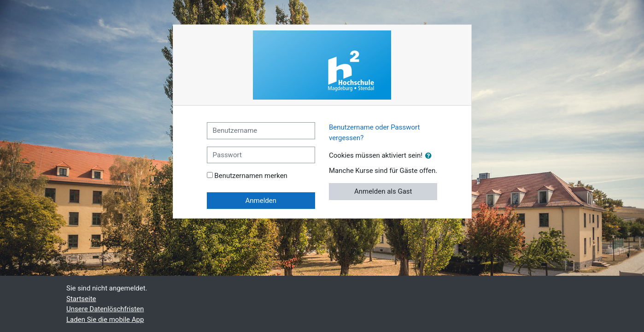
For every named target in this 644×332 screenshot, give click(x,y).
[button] (430, 156)
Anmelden (261, 201)
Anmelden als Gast (383, 191)
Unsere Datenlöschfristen (105, 309)
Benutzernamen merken (251, 176)
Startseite (81, 299)
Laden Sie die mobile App (105, 320)
